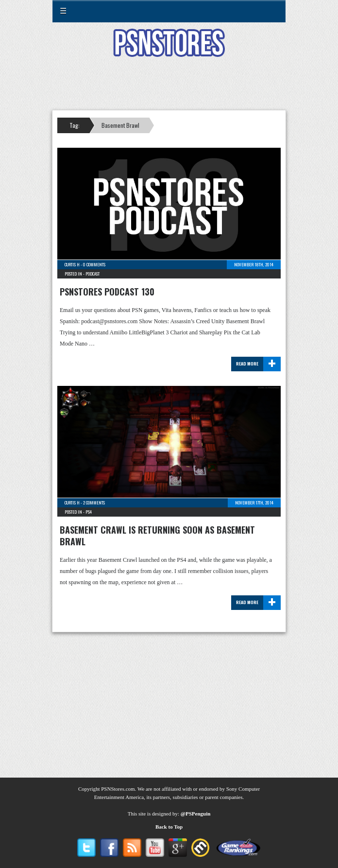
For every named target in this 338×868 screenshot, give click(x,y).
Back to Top (169, 827)
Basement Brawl (120, 125)
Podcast (93, 274)
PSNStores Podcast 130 (107, 292)
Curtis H (72, 264)
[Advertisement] (169, 89)
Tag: (75, 125)
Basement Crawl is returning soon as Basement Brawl (157, 536)
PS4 (89, 512)
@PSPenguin (196, 814)
